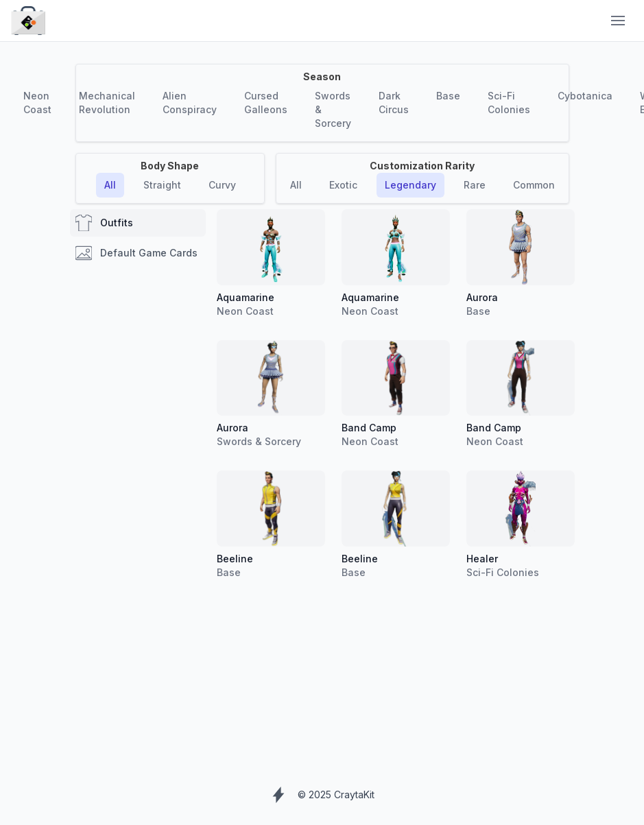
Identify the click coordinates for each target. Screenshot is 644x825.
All (110, 185)
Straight (162, 185)
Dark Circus (394, 103)
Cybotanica (585, 96)
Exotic (343, 185)
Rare (475, 185)
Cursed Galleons (266, 103)
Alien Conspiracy (190, 103)
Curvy (222, 185)
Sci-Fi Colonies (509, 103)
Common (534, 185)
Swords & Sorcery (333, 109)
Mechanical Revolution (107, 103)
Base (448, 96)
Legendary (410, 185)
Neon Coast (37, 103)
